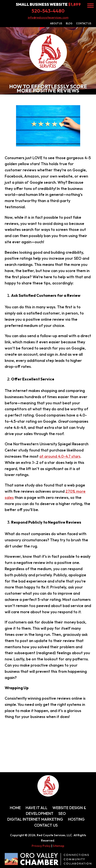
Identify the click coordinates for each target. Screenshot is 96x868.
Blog (69, 23)
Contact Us (84, 23)
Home (15, 808)
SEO (62, 813)
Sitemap (59, 846)
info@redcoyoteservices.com (48, 17)
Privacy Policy (41, 846)
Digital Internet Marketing (35, 819)
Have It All (37, 808)
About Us (56, 23)
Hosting (76, 819)
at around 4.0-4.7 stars (60, 456)
